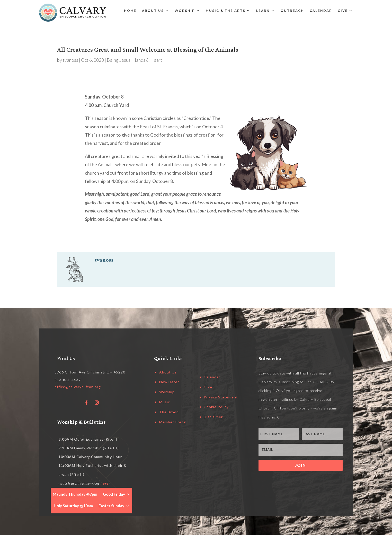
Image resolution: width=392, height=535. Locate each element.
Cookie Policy (216, 407)
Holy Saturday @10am (73, 505)
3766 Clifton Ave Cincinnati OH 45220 (90, 372)
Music (165, 402)
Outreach (292, 11)
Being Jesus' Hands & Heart (135, 60)
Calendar (321, 11)
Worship (185, 11)
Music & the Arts (226, 11)
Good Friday (114, 494)
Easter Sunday (111, 505)
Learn (263, 11)
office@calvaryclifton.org (78, 387)
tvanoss (70, 60)
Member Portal (173, 422)
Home (130, 11)
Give (343, 11)
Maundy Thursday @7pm (75, 494)
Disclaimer (213, 417)
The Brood (169, 412)
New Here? (169, 382)
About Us (153, 11)
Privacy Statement (221, 397)
